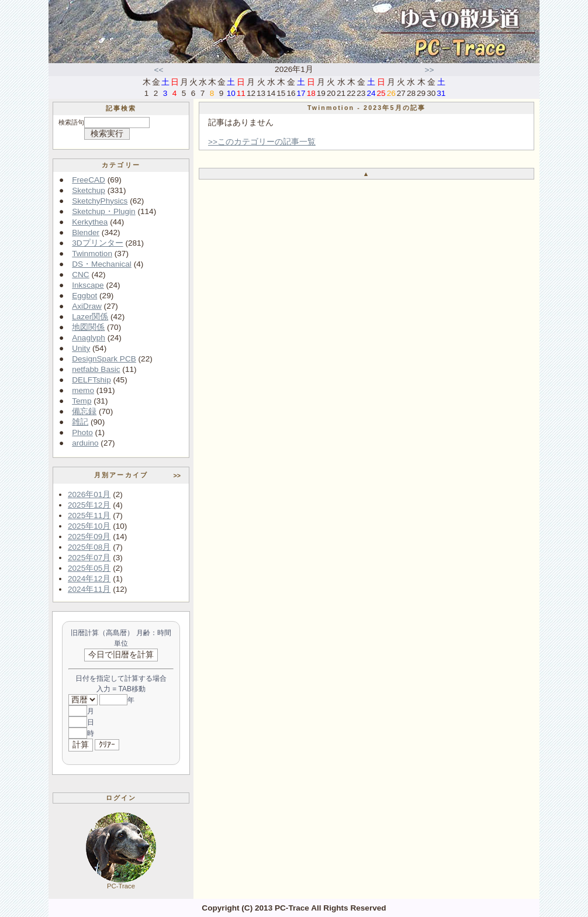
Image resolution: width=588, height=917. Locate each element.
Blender (86, 232)
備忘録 (84, 411)
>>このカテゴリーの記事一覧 (262, 142)
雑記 (80, 422)
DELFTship (91, 380)
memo (83, 390)
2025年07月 (89, 558)
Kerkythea (90, 222)
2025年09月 (89, 537)
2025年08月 (89, 547)
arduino (85, 443)
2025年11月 (89, 516)
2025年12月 (89, 505)
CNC (80, 275)
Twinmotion (92, 254)
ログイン (121, 798)
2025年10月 (89, 526)
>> (430, 70)
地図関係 (88, 327)
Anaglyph (89, 338)
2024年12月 (89, 579)
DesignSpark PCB (104, 359)
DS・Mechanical (102, 264)
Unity (81, 348)
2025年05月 (89, 568)
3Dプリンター (97, 243)
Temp (82, 401)
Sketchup (89, 190)
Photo (82, 432)
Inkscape (88, 285)
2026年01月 (89, 494)
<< (159, 70)
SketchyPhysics (100, 201)
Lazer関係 (90, 317)
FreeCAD (89, 180)
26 (391, 93)
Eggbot (84, 296)
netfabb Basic (96, 369)
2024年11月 (89, 589)
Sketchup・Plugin (103, 211)
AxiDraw (87, 306)
